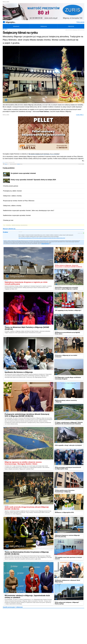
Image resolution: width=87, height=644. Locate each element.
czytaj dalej (80, 115)
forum (7, 164)
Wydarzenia (44, 26)
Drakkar (6, 232)
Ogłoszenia (71, 26)
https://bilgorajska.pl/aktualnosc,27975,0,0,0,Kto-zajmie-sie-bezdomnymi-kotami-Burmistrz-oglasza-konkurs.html (42, 238)
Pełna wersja (80, 22)
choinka (8, 225)
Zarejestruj (47, 244)
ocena (20, 164)
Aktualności (16, 26)
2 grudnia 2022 (20, 232)
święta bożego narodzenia (19, 225)
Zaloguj (43, 244)
